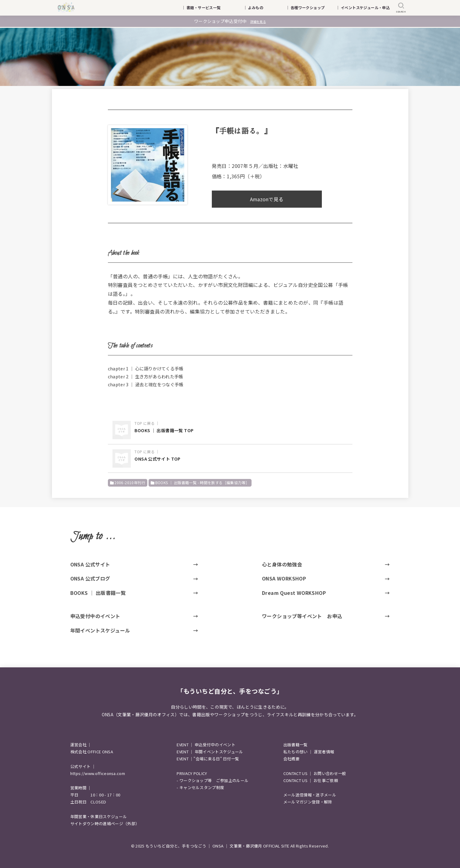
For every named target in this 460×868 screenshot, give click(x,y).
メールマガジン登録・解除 (308, 802)
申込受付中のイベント (95, 616)
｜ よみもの (261, 8)
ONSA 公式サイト (90, 564)
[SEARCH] (401, 8)
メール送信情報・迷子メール (310, 795)
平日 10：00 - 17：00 (95, 795)
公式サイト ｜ (83, 766)
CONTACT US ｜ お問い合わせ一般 (315, 773)
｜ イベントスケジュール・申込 (363, 8)
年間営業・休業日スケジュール (99, 816)
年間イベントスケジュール (100, 630)
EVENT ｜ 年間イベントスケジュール (210, 752)
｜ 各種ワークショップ (309, 8)
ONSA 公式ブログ (90, 578)
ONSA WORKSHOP (284, 578)
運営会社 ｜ (81, 745)
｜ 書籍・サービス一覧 (205, 8)
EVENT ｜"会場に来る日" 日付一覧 (208, 759)
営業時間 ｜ (81, 788)
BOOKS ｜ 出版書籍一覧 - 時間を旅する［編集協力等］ (202, 482)
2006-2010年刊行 (130, 482)
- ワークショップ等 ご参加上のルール (213, 780)
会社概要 (291, 759)
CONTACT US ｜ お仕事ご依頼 (311, 780)
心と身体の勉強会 (282, 564)
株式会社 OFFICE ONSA (92, 752)
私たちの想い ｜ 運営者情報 (309, 752)
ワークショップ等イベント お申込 (302, 616)
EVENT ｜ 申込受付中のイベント (206, 745)
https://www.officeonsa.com (98, 773)
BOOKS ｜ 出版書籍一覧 (98, 593)
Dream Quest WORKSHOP (294, 593)
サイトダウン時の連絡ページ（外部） (105, 823)
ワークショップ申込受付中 (230, 21)
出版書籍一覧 (296, 745)
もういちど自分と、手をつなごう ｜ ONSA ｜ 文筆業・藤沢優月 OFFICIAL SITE (217, 846)
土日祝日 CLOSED (88, 802)
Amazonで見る (267, 199)
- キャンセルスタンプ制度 (200, 787)
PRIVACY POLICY (192, 773)
